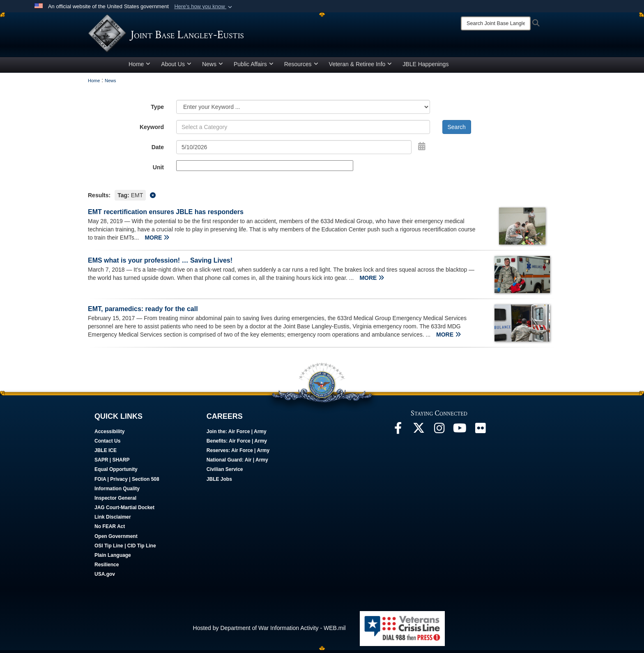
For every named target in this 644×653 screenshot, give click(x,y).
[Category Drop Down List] (303, 110)
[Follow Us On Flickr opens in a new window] (480, 433)
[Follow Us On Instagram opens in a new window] (439, 433)
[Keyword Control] (303, 130)
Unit (158, 170)
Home (139, 67)
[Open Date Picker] (422, 149)
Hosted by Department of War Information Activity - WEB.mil (269, 631)
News (213, 67)
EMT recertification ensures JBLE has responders (166, 215)
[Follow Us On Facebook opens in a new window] (398, 433)
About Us (176, 67)
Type (157, 110)
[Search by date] (294, 150)
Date (158, 150)
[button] (204, 7)
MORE (157, 240)
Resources (301, 67)
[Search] (496, 23)
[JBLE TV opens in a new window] (460, 433)
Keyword (152, 130)
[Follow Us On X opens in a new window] (419, 433)
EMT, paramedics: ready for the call (143, 312)
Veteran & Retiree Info (361, 67)
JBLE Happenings (425, 67)
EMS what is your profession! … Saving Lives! (160, 263)
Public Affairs (254, 67)
